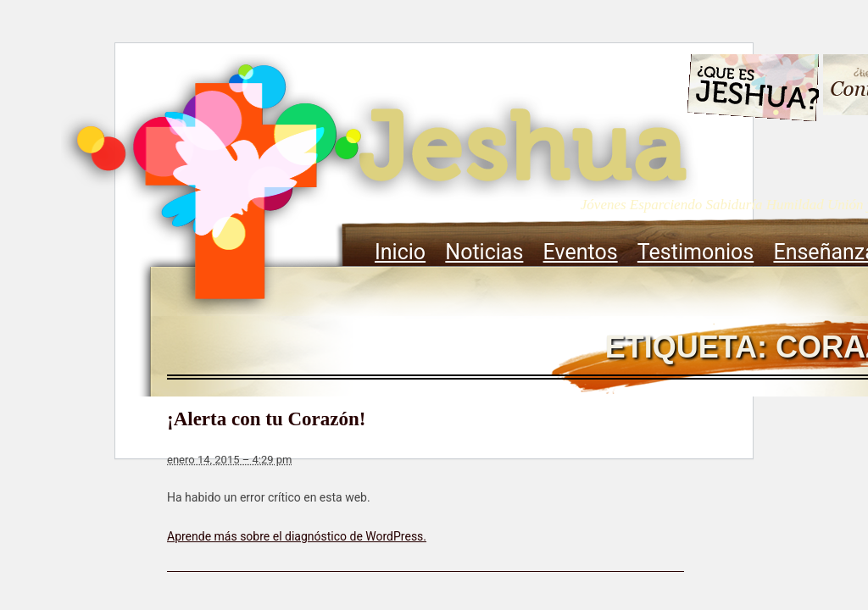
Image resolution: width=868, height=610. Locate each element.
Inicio (400, 252)
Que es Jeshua (752, 91)
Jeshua (380, 184)
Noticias (484, 252)
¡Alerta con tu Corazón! (266, 419)
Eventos (581, 252)
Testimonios (696, 252)
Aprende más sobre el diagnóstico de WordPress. (297, 536)
